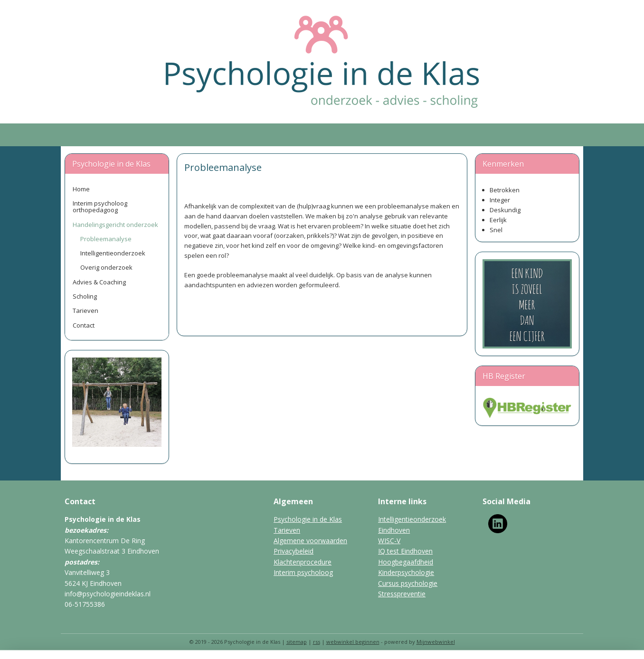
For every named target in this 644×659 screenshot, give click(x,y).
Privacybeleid (294, 551)
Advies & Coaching (99, 282)
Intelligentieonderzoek (113, 253)
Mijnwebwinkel (436, 642)
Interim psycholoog (303, 572)
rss (317, 642)
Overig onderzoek (106, 267)
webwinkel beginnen (353, 642)
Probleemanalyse (106, 239)
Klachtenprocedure (303, 562)
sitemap (297, 642)
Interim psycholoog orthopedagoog (100, 207)
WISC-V (389, 541)
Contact (84, 325)
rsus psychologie (412, 583)
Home (81, 189)
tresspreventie (404, 594)
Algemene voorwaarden (310, 541)
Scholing (85, 296)
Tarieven (85, 311)
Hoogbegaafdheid (406, 562)
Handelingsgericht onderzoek (115, 225)
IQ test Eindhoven (405, 551)
